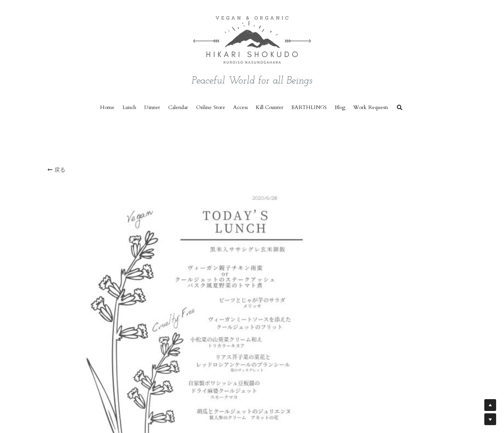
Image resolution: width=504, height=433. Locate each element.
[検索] (400, 108)
